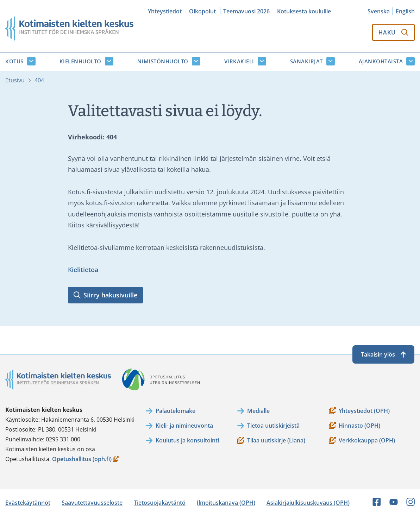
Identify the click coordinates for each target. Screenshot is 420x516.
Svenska (379, 11)
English (405, 11)
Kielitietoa (83, 270)
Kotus (14, 61)
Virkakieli (239, 61)
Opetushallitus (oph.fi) (86, 460)
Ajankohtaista (381, 61)
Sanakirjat (306, 61)
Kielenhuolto (80, 61)
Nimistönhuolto (163, 61)
